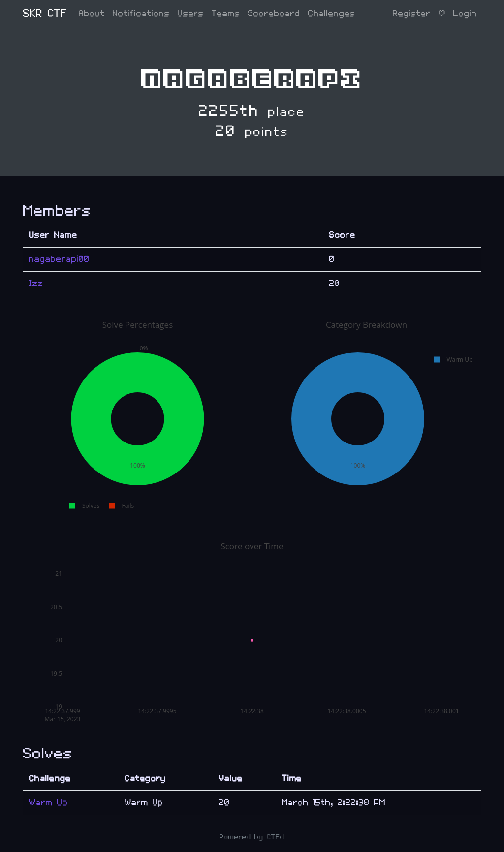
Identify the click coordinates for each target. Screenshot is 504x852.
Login (465, 14)
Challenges (332, 14)
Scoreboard (274, 14)
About (92, 14)
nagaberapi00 (59, 259)
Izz (36, 283)
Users (191, 14)
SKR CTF (45, 14)
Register (412, 14)
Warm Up (48, 803)
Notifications (141, 14)
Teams (226, 14)
